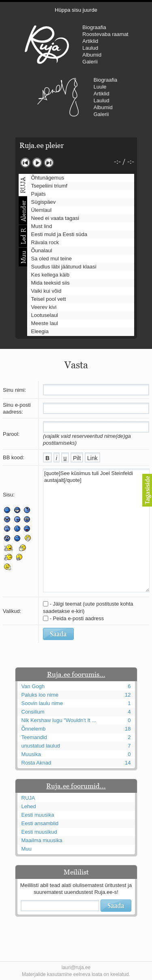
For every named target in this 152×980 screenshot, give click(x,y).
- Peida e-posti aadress (77, 618)
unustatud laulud (41, 746)
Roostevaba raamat (105, 34)
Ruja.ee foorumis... (76, 674)
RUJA (47, 44)
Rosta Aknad (36, 763)
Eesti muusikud (39, 832)
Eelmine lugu (25, 163)
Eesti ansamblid (40, 823)
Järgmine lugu (49, 163)
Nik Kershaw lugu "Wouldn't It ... (59, 720)
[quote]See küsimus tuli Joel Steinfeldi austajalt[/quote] (96, 530)
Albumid (92, 55)
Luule (100, 87)
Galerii (90, 62)
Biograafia (94, 27)
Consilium (33, 712)
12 (128, 695)
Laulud (90, 48)
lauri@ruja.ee (76, 967)
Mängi (37, 163)
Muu (27, 849)
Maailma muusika (42, 840)
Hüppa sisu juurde (76, 10)
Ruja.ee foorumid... (76, 786)
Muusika (31, 754)
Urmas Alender (58, 97)
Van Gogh (33, 686)
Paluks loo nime (40, 695)
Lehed (29, 806)
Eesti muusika (38, 815)
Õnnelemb (34, 729)
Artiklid (90, 41)
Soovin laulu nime (42, 703)
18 (128, 729)
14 (128, 763)
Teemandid (34, 737)
